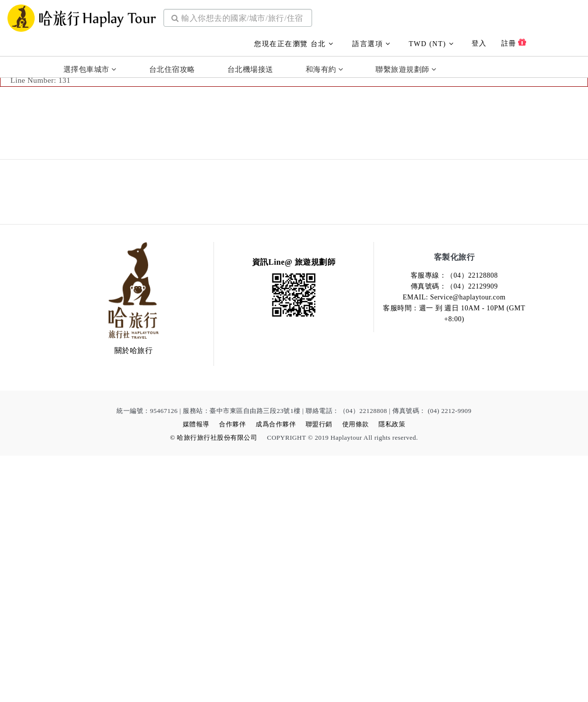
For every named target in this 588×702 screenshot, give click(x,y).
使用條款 (356, 671)
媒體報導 (196, 671)
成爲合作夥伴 (276, 671)
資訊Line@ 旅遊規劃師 (294, 508)
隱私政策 (392, 671)
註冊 (514, 40)
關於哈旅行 (134, 597)
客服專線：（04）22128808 (454, 522)
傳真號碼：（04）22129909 (454, 533)
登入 (479, 41)
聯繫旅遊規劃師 (406, 67)
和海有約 (325, 67)
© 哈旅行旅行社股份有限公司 (214, 684)
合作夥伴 (232, 671)
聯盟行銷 (319, 671)
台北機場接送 (250, 67)
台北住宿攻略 (172, 67)
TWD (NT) (431, 41)
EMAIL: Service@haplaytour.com (454, 544)
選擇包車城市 (90, 67)
